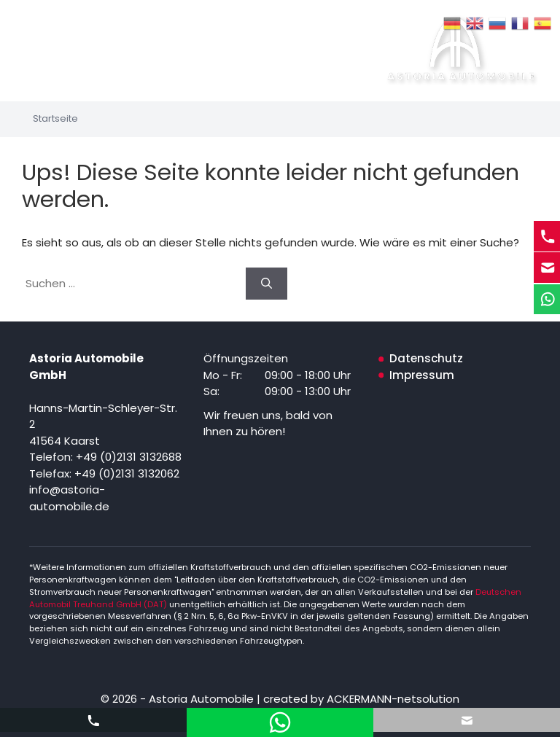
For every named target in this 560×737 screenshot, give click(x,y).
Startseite (55, 118)
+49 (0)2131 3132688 (129, 457)
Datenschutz (426, 358)
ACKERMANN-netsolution (392, 699)
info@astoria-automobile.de (69, 498)
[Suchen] (267, 284)
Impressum (422, 375)
